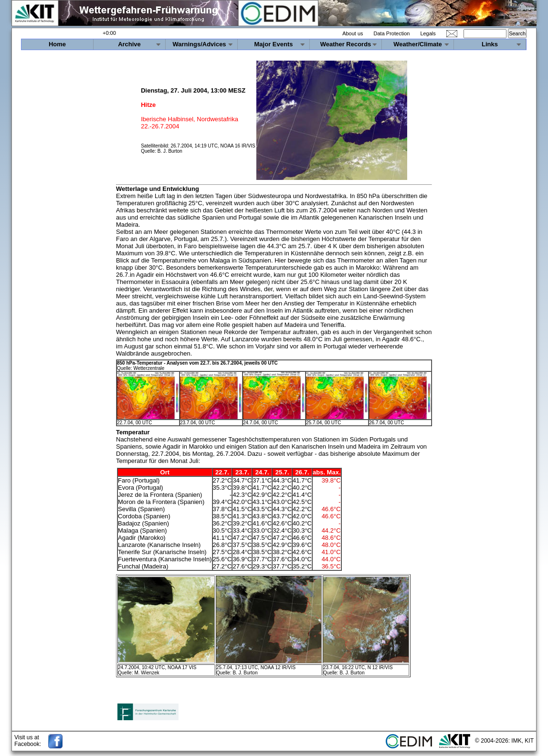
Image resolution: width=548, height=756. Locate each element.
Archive (129, 44)
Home (57, 44)
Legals (428, 33)
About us (353, 33)
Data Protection (392, 33)
